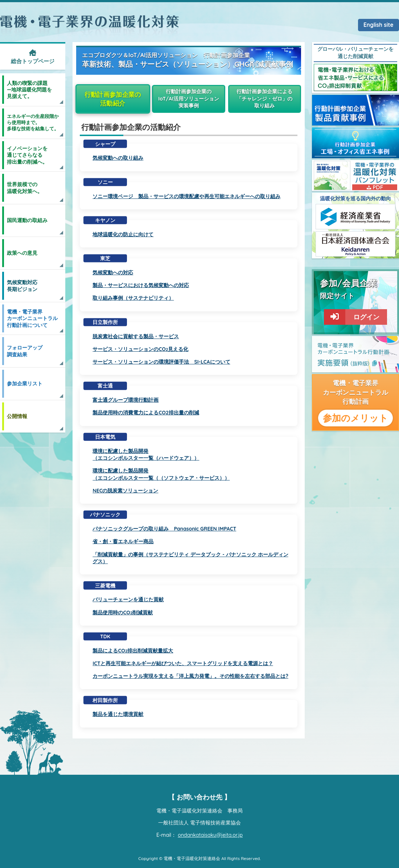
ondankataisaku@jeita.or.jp (210, 835)
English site (379, 25)
